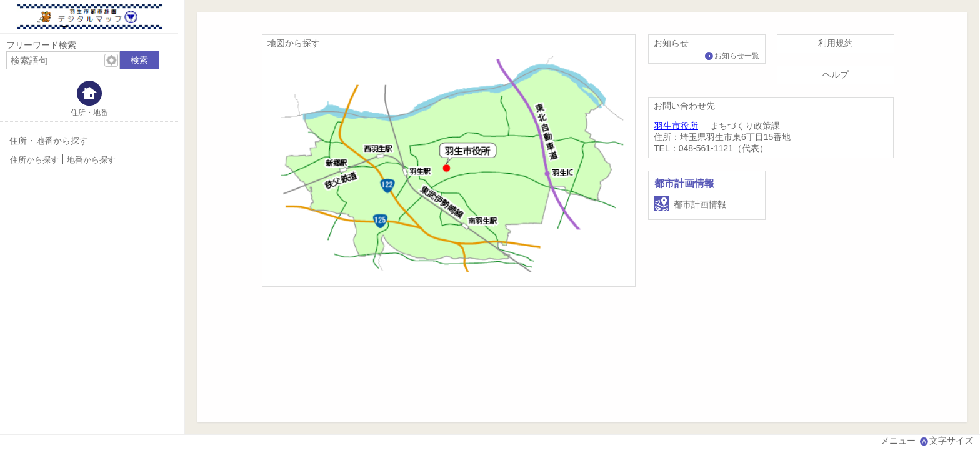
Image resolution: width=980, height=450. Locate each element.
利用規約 (836, 43)
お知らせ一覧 (737, 56)
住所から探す (34, 160)
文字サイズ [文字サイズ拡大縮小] (951, 441)
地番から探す (91, 160)
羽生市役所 (676, 126)
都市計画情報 (684, 183)
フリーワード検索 (41, 45)
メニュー (898, 441)
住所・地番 (89, 112)
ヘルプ (836, 74)
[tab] (89, 99)
